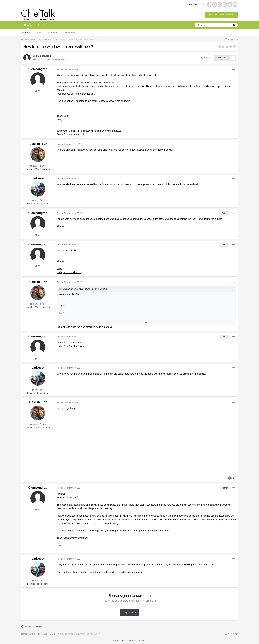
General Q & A (62, 59)
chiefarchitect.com (196, 5)
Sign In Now (129, 613)
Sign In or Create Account (221, 15)
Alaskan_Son (38, 144)
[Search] (213, 25)
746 (35, 200)
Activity (41, 25)
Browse (28, 26)
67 (38, 91)
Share (206, 58)
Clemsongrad (43, 56)
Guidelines (53, 32)
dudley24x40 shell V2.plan (70, 346)
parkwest (38, 178)
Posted (69, 69)
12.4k (34, 166)
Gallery (39, 32)
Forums (26, 32)
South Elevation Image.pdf (70, 134)
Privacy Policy (137, 641)
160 (43, 166)
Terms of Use (119, 641)
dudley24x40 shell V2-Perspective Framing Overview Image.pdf (89, 131)
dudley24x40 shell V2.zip (70, 272)
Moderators (70, 32)
